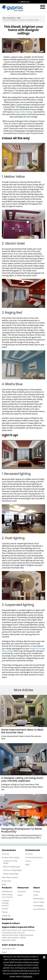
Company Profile (37, 893)
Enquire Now (7, 881)
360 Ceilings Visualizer (10, 877)
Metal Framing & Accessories (7, 896)
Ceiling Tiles (6, 916)
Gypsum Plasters (5, 910)
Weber (4, 952)
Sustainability (38, 906)
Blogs (4, 885)
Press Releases (39, 909)
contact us (25, 2)
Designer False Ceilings (11, 858)
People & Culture (11, 923)
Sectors (28, 861)
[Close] (44, 957)
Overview (6, 854)
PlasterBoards (7, 892)
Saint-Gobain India (9, 949)
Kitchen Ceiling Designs (11, 874)
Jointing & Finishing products (6, 903)
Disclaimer (8, 919)
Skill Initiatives (39, 899)
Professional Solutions (34, 858)
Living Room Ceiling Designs (10, 862)
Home (4, 18)
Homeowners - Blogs (14, 18)
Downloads (22, 892)
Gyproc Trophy (39, 902)
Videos (20, 895)
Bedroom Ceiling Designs (12, 867)
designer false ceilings (23, 112)
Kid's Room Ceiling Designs (12, 870)
